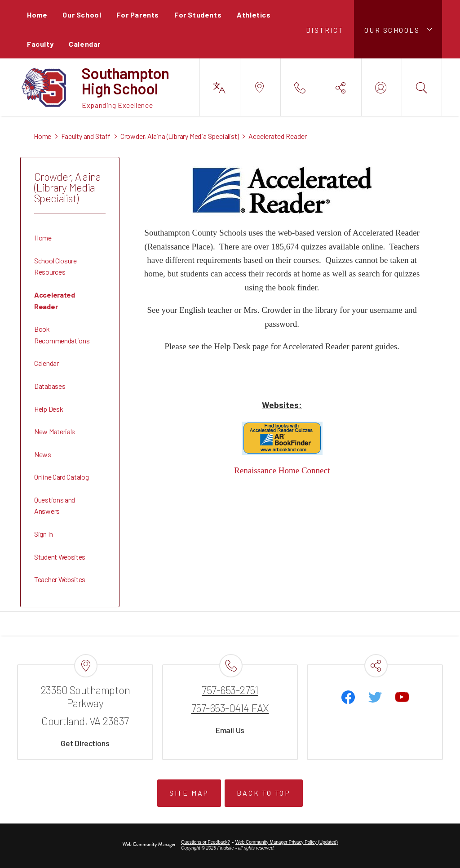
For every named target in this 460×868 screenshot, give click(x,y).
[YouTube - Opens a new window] (402, 697)
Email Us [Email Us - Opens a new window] (230, 730)
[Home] (37, 15)
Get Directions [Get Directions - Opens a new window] (85, 743)
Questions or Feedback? (206, 842)
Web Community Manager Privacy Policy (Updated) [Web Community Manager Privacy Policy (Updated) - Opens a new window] (287, 842)
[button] (398, 29)
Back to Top (264, 793)
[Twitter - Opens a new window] (375, 697)
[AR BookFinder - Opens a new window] (282, 452)
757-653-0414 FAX (230, 708)
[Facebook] (348, 697)
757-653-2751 (230, 690)
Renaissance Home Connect (282, 470)
